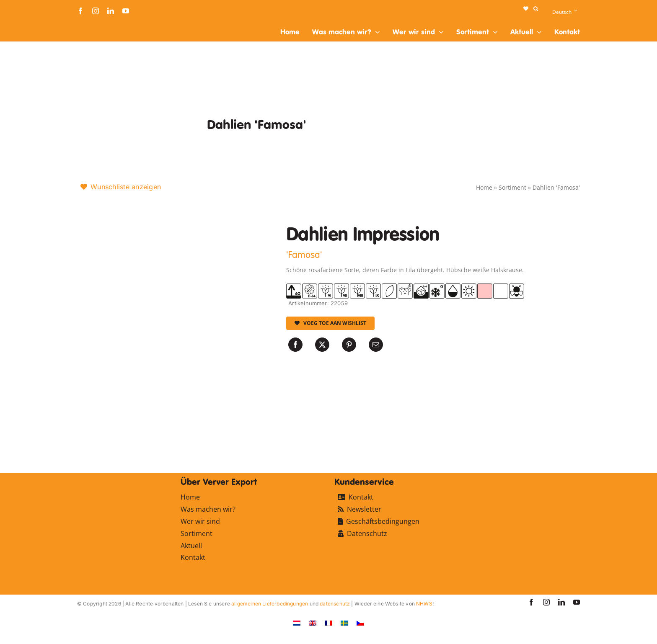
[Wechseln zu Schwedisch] (344, 623)
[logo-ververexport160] (94, 24)
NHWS (424, 604)
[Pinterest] (349, 345)
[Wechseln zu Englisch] (313, 623)
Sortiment (512, 187)
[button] (536, 9)
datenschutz (335, 604)
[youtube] (126, 11)
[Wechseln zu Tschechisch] (360, 623)
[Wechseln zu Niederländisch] (297, 623)
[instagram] (96, 11)
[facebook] (80, 11)
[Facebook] (295, 345)
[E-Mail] (376, 345)
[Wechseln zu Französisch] (328, 623)
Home (484, 187)
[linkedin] (111, 11)
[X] (322, 345)
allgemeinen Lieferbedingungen (270, 604)
